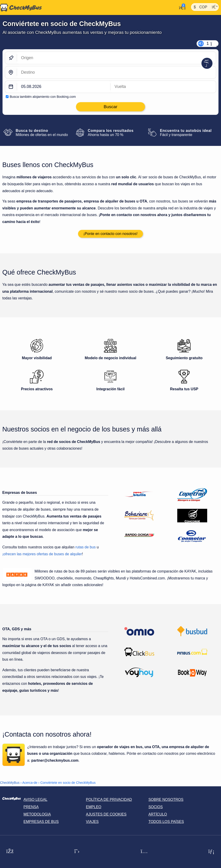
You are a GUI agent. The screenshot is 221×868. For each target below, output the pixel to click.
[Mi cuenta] (181, 7)
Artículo (158, 814)
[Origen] (116, 58)
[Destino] (116, 72)
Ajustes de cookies (106, 814)
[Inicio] (21, 8)
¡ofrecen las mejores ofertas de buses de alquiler (42, 554)
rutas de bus (86, 547)
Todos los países (166, 822)
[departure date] (64, 87)
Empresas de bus (41, 822)
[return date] (163, 87)
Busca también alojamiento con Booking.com (43, 97)
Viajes (92, 822)
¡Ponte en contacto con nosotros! (111, 234)
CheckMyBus (10, 783)
